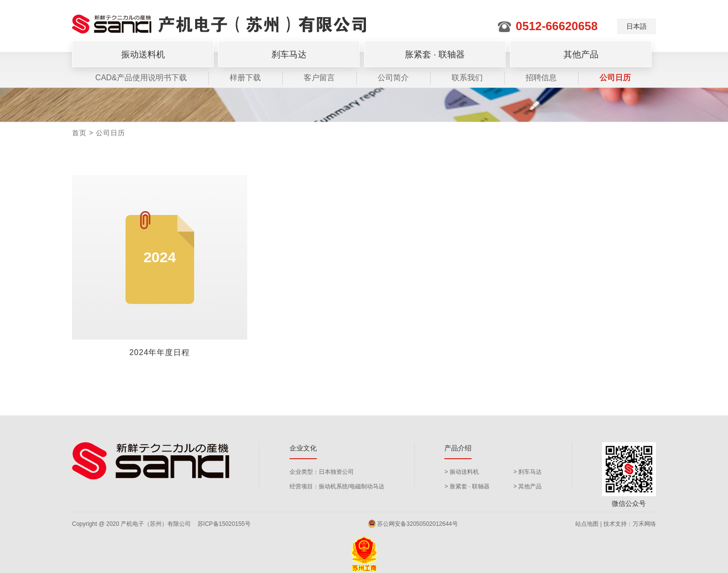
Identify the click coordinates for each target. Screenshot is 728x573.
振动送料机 (143, 54)
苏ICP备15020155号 (224, 524)
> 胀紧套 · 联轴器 (467, 486)
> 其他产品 (528, 486)
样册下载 (245, 78)
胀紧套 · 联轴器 (435, 54)
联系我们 (467, 78)
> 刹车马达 (528, 472)
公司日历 (615, 78)
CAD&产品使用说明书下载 (141, 78)
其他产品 (581, 54)
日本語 (637, 26)
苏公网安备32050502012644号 (413, 524)
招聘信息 (541, 78)
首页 (79, 133)
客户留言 (319, 78)
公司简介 (393, 78)
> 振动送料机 (461, 472)
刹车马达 (289, 54)
